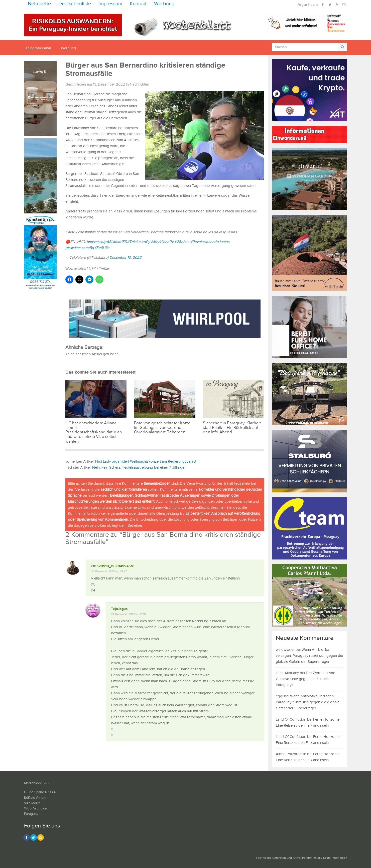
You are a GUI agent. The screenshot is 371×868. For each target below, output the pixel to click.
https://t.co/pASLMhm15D (107, 242)
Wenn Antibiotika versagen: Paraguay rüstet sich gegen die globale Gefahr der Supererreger (309, 656)
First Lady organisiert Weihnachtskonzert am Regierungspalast (146, 462)
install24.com (322, 858)
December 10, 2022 (126, 258)
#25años (182, 242)
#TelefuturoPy (138, 242)
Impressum (110, 4)
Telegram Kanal (38, 48)
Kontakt (138, 4)
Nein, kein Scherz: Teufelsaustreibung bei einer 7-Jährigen (139, 468)
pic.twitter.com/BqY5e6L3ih (87, 248)
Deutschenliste (75, 4)
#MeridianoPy (162, 242)
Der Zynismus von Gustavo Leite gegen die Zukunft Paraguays (305, 679)
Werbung (164, 4)
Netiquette (39, 4)
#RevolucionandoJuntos (210, 242)
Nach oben (340, 858)
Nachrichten (139, 84)
